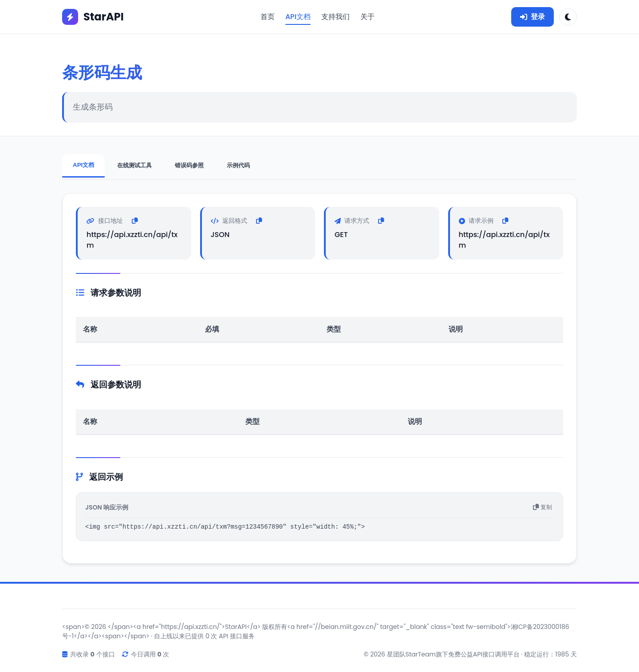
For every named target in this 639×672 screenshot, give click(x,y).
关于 (367, 17)
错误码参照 (189, 165)
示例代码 (238, 165)
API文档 (298, 17)
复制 (542, 507)
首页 (268, 17)
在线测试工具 (134, 165)
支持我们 (335, 17)
